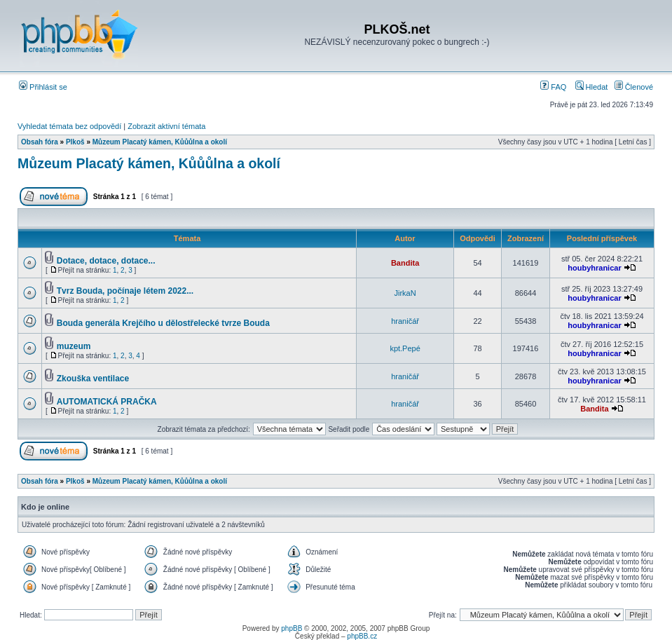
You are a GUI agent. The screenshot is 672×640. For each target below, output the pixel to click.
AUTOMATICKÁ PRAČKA (107, 402)
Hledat (592, 87)
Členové (634, 87)
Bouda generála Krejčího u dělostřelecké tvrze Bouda (163, 323)
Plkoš (75, 142)
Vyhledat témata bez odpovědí (69, 126)
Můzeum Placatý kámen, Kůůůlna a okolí (160, 142)
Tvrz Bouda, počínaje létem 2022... (125, 291)
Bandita (405, 263)
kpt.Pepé (405, 348)
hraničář (405, 321)
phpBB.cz (362, 636)
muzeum (74, 346)
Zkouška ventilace (93, 379)
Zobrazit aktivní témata (166, 126)
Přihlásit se (43, 87)
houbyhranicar (594, 268)
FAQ (553, 87)
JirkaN (405, 293)
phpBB (292, 628)
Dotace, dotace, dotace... (106, 261)
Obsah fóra (40, 142)
